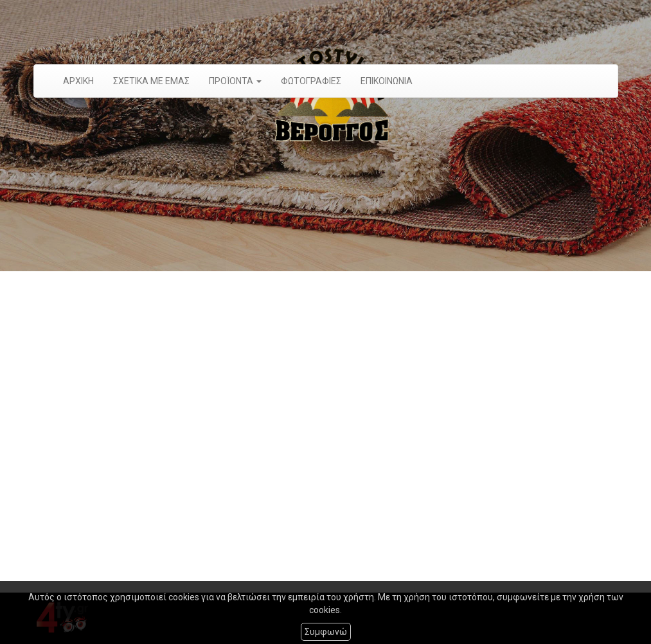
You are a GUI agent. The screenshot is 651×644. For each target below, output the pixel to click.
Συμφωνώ (326, 632)
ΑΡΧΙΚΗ (78, 81)
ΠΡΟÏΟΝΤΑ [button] (235, 81)
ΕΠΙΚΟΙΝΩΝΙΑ (387, 81)
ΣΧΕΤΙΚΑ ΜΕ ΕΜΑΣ (151, 81)
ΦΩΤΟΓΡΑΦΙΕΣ (311, 81)
